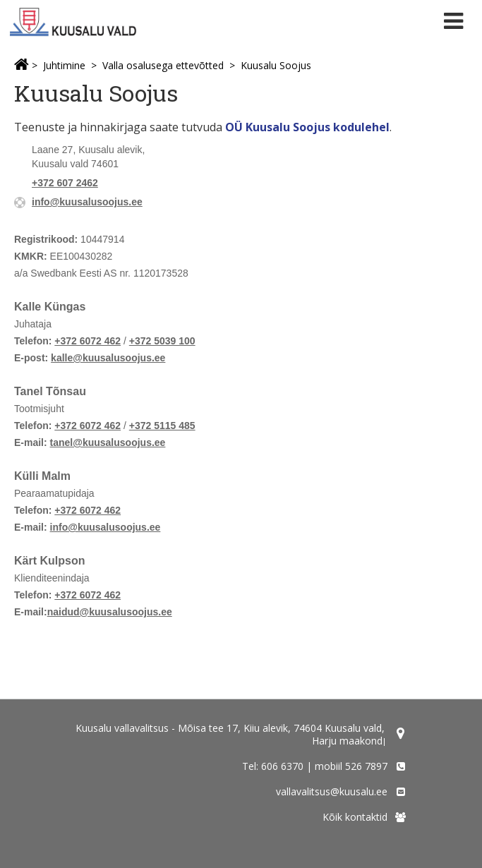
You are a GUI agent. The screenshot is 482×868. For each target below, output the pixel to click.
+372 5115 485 (162, 426)
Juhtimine (64, 65)
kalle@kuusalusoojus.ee (108, 358)
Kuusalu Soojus (276, 65)
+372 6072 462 (88, 341)
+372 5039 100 (162, 341)
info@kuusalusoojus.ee (87, 202)
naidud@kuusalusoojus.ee (110, 612)
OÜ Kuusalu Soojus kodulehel (307, 127)
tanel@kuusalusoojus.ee (108, 442)
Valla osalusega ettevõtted (163, 65)
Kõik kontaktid (355, 817)
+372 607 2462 (65, 183)
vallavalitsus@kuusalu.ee (332, 791)
